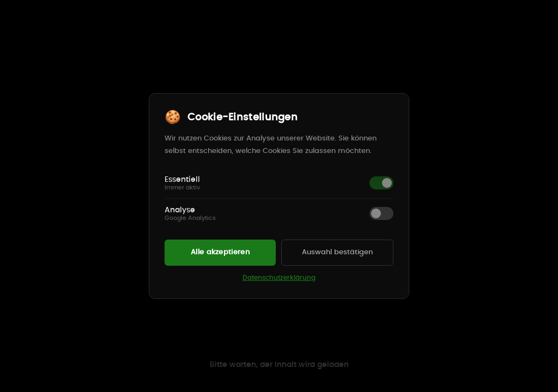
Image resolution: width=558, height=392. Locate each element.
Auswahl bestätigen (337, 252)
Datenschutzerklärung (279, 278)
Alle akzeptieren (220, 252)
